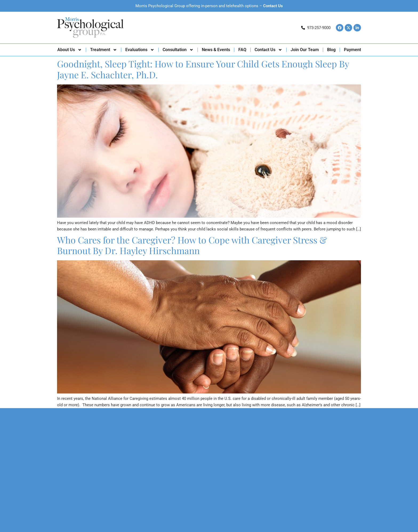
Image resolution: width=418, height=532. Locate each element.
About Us (70, 50)
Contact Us (273, 6)
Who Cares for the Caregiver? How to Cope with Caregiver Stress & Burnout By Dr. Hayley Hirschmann (192, 245)
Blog (331, 50)
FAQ (242, 50)
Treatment (104, 50)
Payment (352, 50)
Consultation (178, 50)
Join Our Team (305, 50)
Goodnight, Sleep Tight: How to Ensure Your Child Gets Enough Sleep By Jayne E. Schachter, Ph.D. (203, 69)
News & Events (216, 50)
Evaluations (140, 50)
